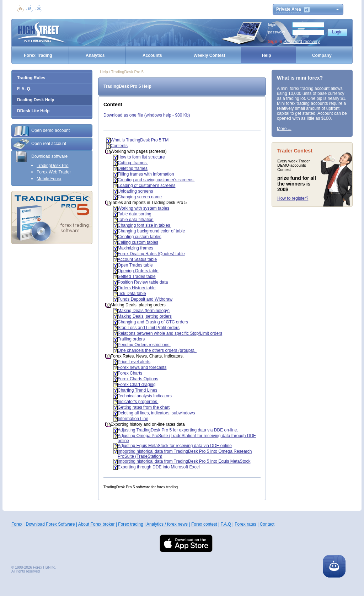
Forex (17, 524)
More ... (284, 129)
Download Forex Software (50, 524)
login (272, 25)
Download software (41, 157)
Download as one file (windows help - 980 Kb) (147, 115)
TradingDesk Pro (53, 166)
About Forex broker (97, 524)
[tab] (52, 131)
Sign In (275, 42)
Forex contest (204, 524)
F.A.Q (226, 524)
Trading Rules (31, 78)
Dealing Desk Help (36, 100)
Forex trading (131, 524)
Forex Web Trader (54, 172)
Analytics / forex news (167, 524)
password (276, 32)
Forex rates (245, 524)
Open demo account (42, 131)
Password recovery (301, 42)
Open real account (40, 144)
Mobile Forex (49, 179)
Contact (267, 524)
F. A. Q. (24, 89)
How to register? (293, 198)
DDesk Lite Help (33, 111)
